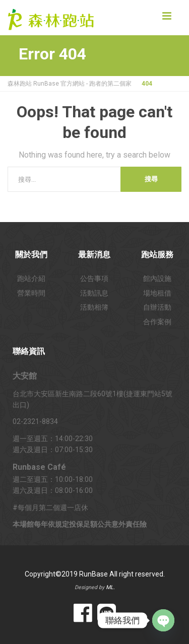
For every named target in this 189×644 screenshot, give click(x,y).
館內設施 (157, 278)
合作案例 (157, 322)
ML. (110, 587)
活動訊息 (94, 293)
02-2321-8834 (35, 421)
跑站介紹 (31, 278)
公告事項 (94, 278)
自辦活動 (157, 307)
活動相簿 (94, 307)
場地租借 (157, 293)
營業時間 (31, 293)
